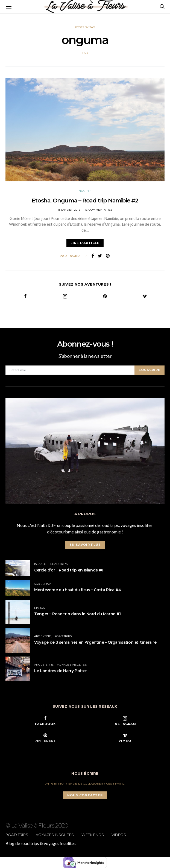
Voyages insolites (72, 665)
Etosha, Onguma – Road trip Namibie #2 (85, 200)
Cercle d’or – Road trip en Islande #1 (69, 570)
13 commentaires (99, 210)
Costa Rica (43, 584)
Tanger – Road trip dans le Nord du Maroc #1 (77, 614)
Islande (40, 564)
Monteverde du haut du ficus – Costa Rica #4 (78, 590)
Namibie (85, 191)
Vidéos (119, 835)
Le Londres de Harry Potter (61, 671)
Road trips (59, 564)
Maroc (40, 608)
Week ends (93, 835)
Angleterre (44, 665)
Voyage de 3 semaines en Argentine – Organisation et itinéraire (95, 642)
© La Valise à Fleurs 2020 (37, 825)
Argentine (43, 636)
